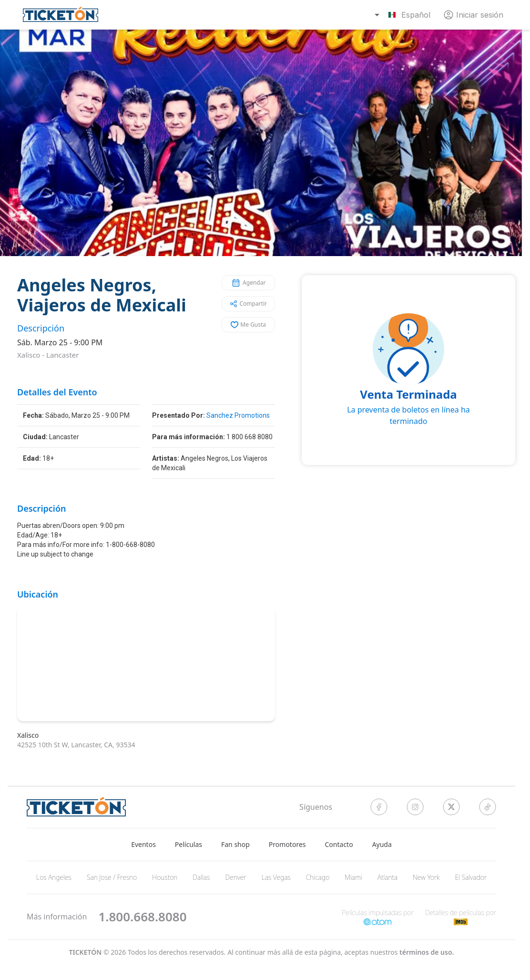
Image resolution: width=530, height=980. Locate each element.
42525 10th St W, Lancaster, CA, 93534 (76, 745)
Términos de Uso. (427, 952)
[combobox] (404, 15)
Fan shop (235, 844)
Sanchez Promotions (238, 415)
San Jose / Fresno (112, 877)
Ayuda (382, 844)
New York (426, 877)
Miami (353, 877)
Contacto (339, 844)
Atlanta (387, 877)
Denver (235, 877)
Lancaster (62, 355)
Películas (189, 844)
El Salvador (471, 877)
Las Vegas (276, 877)
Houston (165, 877)
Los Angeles (54, 877)
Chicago (318, 877)
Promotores (287, 844)
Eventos (143, 844)
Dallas (201, 877)
